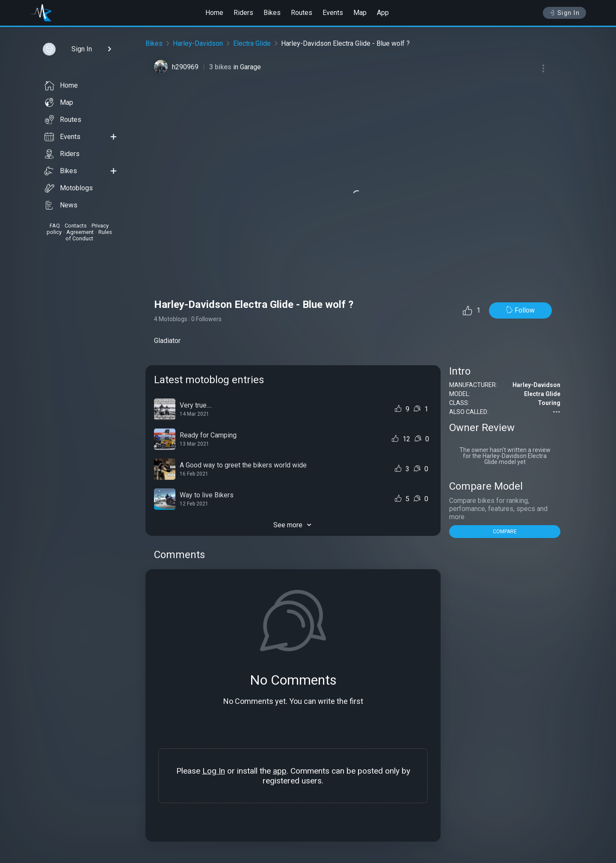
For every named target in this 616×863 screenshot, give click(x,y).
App (383, 13)
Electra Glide (252, 43)
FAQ (55, 226)
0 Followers (206, 319)
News (61, 205)
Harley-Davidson (198, 43)
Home (214, 13)
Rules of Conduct (89, 235)
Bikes (272, 13)
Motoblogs (69, 188)
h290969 (185, 67)
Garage (250, 67)
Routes (302, 13)
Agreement (80, 232)
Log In (214, 771)
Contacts (76, 226)
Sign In (564, 13)
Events (333, 13)
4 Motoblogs (171, 319)
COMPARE (505, 532)
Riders (243, 13)
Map (360, 13)
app (280, 771)
